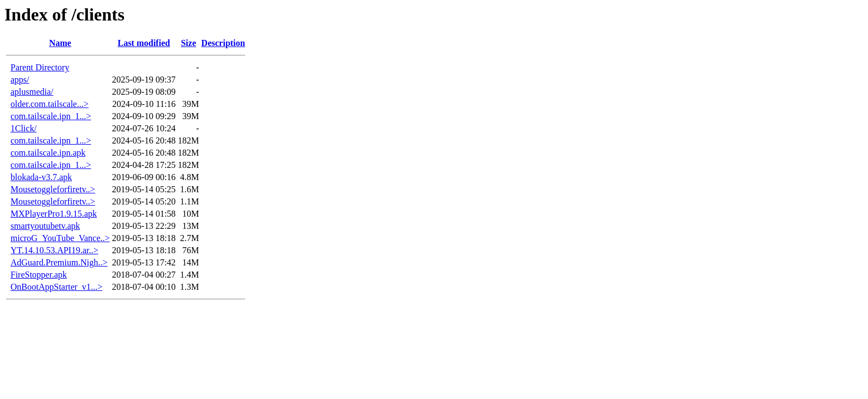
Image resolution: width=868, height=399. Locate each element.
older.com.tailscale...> (50, 104)
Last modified (144, 43)
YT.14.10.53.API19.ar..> (55, 250)
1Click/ (24, 128)
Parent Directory (40, 67)
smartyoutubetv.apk (45, 226)
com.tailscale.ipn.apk (48, 153)
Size (189, 43)
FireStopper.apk (39, 275)
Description (223, 43)
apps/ (20, 80)
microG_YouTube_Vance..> (60, 238)
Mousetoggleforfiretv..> (53, 189)
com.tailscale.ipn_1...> (51, 116)
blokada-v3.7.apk (41, 177)
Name (60, 43)
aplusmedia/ (32, 92)
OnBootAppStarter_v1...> (56, 287)
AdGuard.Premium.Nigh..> (59, 262)
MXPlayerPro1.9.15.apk (54, 214)
